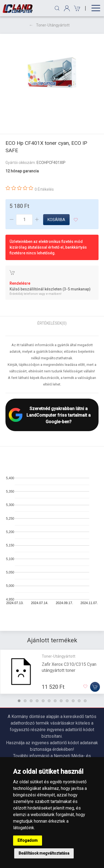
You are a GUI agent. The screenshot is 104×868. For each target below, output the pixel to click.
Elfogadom (28, 840)
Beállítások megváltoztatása (44, 853)
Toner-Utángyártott (53, 25)
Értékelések (52, 323)
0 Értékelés (44, 189)
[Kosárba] (95, 687)
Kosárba (56, 220)
